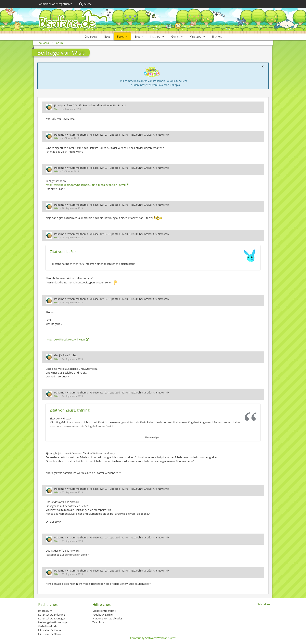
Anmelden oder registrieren (56, 4)
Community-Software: (153, 638)
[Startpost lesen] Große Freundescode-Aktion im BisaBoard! (90, 105)
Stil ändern (263, 604)
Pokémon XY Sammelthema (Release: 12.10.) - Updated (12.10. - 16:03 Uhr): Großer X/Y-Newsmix (112, 135)
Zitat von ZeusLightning (70, 410)
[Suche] (85, 4)
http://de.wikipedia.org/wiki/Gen (65, 339)
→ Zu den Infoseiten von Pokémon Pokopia (154, 85)
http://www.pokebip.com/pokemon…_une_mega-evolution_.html (85, 185)
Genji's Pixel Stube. (66, 355)
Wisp (57, 109)
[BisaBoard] (153, 21)
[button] (263, 66)
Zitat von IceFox (63, 252)
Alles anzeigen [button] (152, 437)
